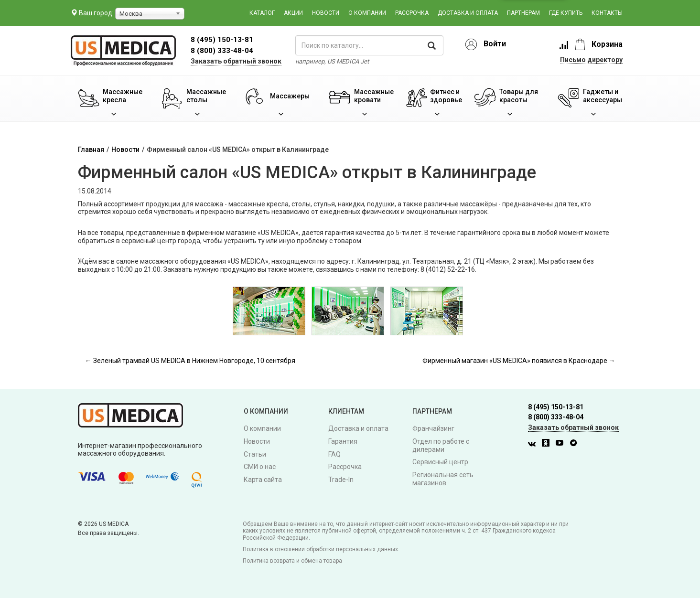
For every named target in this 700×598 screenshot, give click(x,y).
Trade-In (341, 480)
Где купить (566, 13)
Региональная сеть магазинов (443, 479)
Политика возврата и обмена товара (292, 561)
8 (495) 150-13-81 (556, 407)
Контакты (607, 13)
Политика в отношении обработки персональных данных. (321, 549)
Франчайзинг (433, 428)
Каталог (262, 13)
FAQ (334, 454)
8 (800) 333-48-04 (222, 51)
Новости (326, 13)
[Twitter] (576, 444)
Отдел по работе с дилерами (441, 445)
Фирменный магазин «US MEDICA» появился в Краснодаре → (519, 361)
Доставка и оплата (468, 13)
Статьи (255, 454)
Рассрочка (412, 13)
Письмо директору (591, 60)
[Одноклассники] (548, 444)
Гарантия (343, 441)
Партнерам (523, 13)
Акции (293, 13)
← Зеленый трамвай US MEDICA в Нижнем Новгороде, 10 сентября (190, 361)
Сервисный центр (440, 462)
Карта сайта (263, 480)
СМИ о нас (260, 467)
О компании (367, 13)
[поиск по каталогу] (369, 45)
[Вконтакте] (534, 444)
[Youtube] (562, 444)
